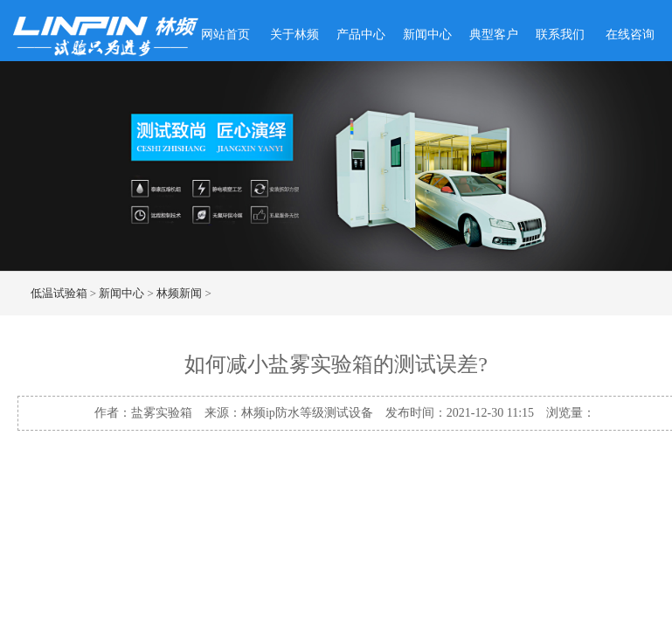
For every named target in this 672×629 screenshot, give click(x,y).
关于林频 (294, 35)
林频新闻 (179, 293)
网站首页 (225, 35)
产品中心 (361, 35)
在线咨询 (630, 35)
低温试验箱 (59, 293)
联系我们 (560, 35)
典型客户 (494, 35)
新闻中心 (427, 35)
